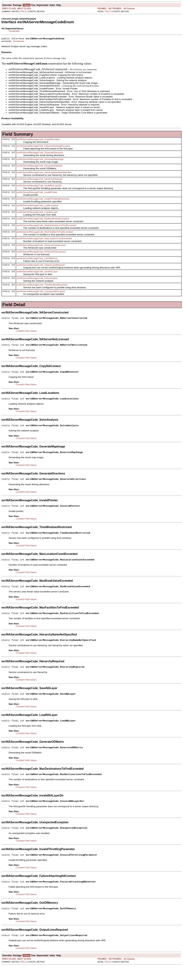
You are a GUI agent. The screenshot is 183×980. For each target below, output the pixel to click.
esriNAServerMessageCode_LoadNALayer (37, 213)
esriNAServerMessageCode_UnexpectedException (41, 293)
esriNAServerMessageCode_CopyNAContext (38, 140)
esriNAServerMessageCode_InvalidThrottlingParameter (43, 200)
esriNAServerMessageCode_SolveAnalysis (37, 279)
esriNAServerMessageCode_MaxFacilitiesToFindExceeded (45, 233)
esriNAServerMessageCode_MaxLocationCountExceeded (44, 240)
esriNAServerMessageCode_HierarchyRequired (39, 180)
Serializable (14, 31)
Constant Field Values (26, 333)
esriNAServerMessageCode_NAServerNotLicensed (41, 253)
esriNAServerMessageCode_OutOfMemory (37, 259)
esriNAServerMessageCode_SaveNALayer (37, 273)
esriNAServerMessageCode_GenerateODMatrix (39, 167)
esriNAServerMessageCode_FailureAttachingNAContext (43, 147)
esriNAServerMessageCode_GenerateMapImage (40, 160)
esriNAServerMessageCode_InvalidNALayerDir (39, 187)
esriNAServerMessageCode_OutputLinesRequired (41, 266)
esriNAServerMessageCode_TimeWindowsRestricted (42, 286)
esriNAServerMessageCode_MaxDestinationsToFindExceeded (46, 226)
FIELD (23, 11)
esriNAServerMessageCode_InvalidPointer (37, 193)
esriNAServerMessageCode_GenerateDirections (40, 154)
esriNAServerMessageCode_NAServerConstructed (41, 246)
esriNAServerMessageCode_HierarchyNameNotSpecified (44, 174)
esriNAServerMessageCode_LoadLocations (37, 207)
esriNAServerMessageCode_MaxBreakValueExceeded (43, 220)
